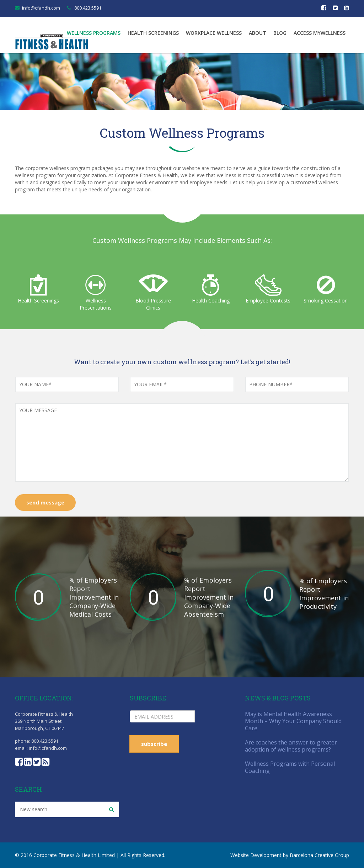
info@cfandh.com (41, 8)
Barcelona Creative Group (319, 855)
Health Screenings (153, 33)
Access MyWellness (320, 33)
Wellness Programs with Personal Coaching (290, 767)
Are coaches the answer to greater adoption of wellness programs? (291, 746)
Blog (280, 33)
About (258, 33)
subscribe (154, 744)
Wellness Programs (94, 33)
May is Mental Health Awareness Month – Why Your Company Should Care (293, 721)
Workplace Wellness (214, 33)
